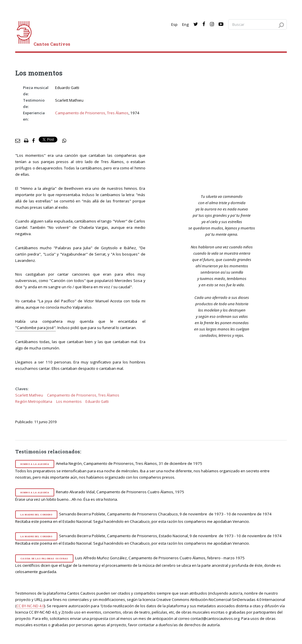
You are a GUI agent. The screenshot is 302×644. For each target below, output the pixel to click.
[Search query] (258, 25)
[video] (226, 134)
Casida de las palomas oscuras (44, 558)
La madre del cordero (36, 515)
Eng (185, 24)
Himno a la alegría (35, 464)
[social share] (64, 141)
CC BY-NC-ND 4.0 (30, 606)
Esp (174, 24)
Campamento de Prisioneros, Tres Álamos (92, 113)
